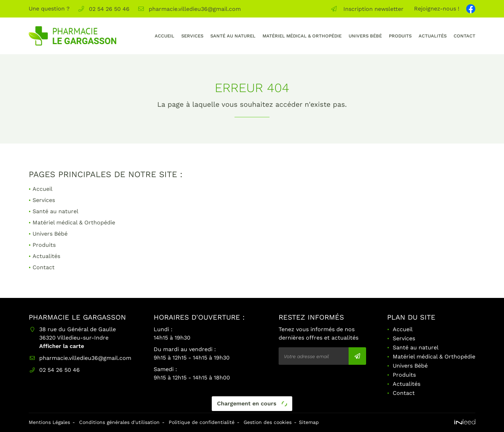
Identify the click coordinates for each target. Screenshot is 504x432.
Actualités (433, 36)
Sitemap (309, 422)
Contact (464, 36)
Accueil (164, 36)
